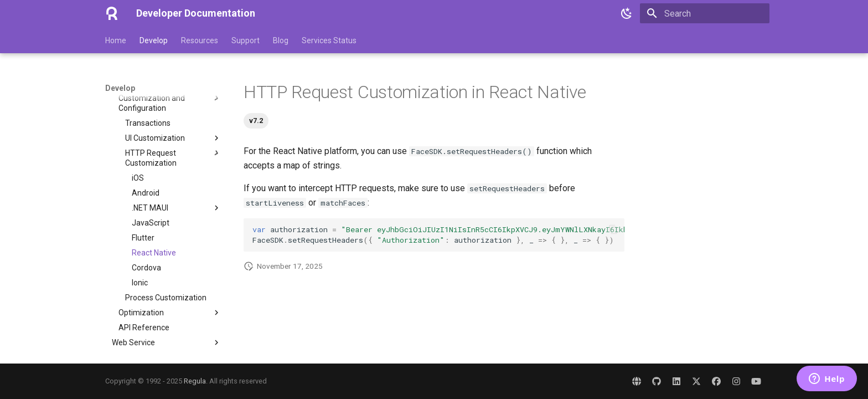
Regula (195, 381)
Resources (200, 40)
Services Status (329, 40)
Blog (281, 40)
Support (246, 40)
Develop (154, 40)
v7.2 (256, 121)
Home (116, 40)
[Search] (705, 13)
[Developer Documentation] (112, 13)
